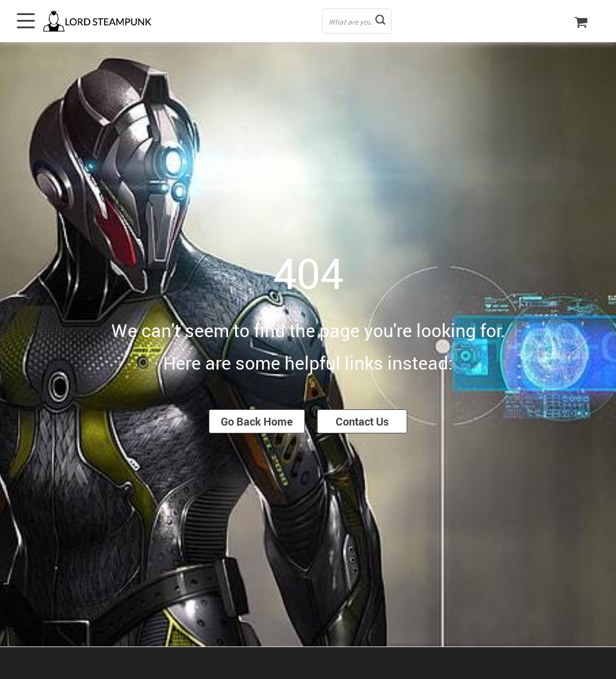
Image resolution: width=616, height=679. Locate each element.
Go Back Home (257, 421)
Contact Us (362, 421)
